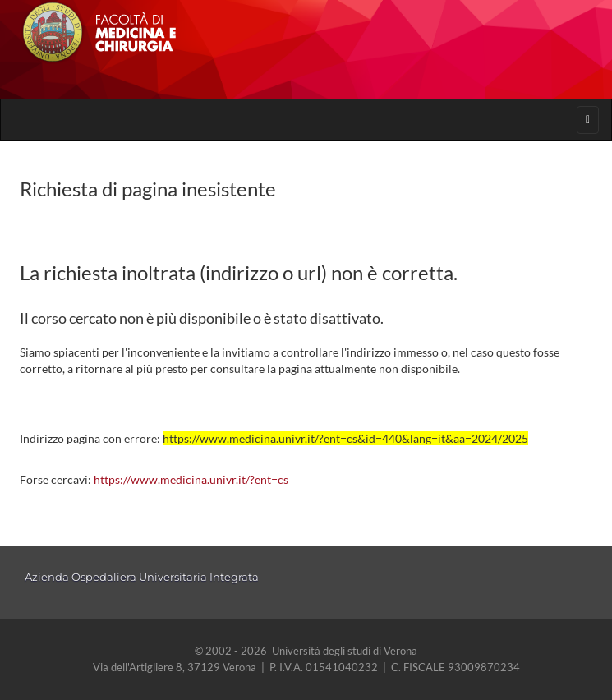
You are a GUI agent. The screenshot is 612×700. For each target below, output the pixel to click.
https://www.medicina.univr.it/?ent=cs (191, 479)
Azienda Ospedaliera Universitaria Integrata (142, 577)
